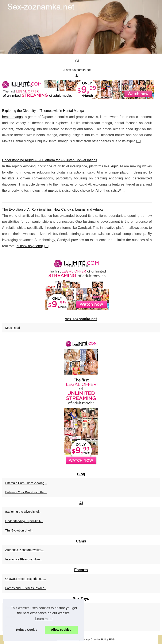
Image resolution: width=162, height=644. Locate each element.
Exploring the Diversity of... (23, 512)
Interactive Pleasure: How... (24, 559)
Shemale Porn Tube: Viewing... (26, 483)
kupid (115, 166)
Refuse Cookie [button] (27, 630)
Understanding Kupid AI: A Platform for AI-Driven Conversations (50, 160)
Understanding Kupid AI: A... (24, 521)
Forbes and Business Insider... (26, 588)
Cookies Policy (100, 639)
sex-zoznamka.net (78, 70)
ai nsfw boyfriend (29, 246)
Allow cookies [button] (61, 630)
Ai (77, 75)
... (138, 141)
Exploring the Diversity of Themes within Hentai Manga (43, 111)
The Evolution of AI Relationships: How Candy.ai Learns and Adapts (53, 209)
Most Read (13, 328)
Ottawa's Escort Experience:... (26, 579)
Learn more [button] (44, 619)
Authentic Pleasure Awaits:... (24, 550)
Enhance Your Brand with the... (26, 492)
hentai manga (12, 117)
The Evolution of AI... (19, 530)
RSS (112, 639)
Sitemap (85, 639)
